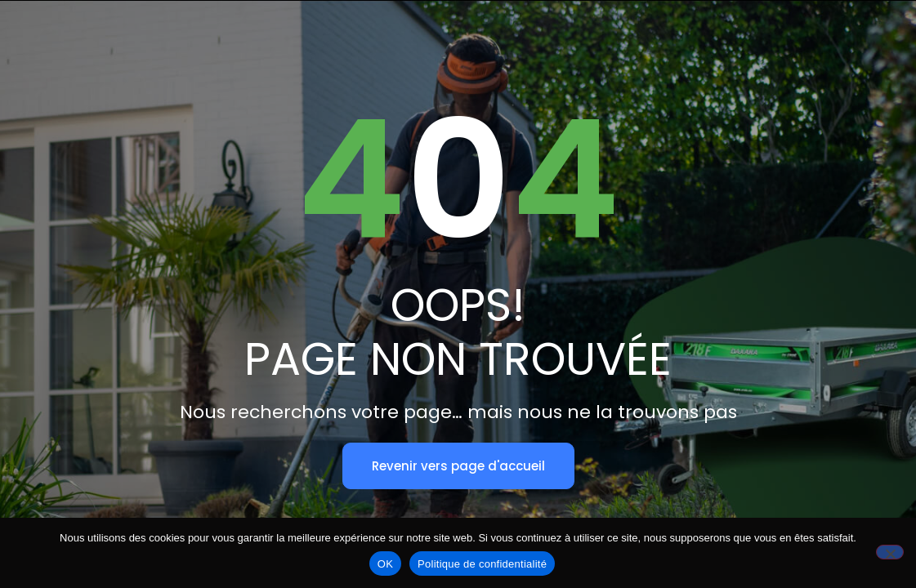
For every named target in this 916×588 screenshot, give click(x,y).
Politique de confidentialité (482, 564)
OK (385, 564)
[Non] (890, 552)
